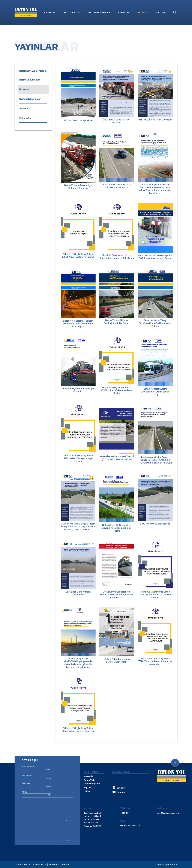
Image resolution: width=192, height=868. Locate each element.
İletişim (161, 12)
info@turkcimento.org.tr (168, 813)
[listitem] (33, 80)
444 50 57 (125, 813)
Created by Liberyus (167, 864)
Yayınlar (143, 12)
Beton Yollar (72, 12)
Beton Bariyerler (99, 12)
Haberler (124, 12)
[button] (33, 71)
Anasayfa (50, 12)
